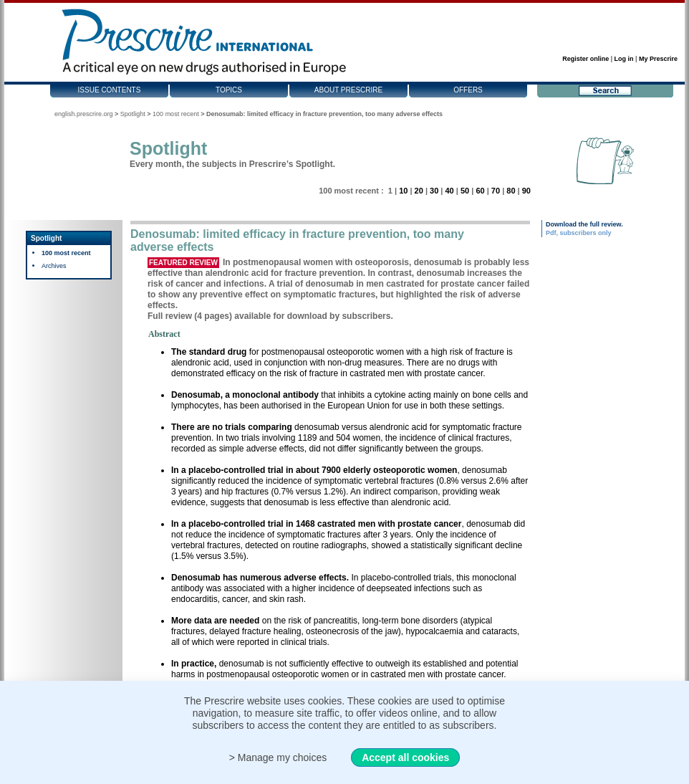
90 (526, 191)
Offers (468, 90)
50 (465, 191)
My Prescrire (658, 59)
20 (419, 191)
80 (511, 191)
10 (403, 191)
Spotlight (133, 114)
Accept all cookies (405, 757)
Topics (229, 90)
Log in (624, 59)
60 (480, 191)
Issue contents (110, 90)
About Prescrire (348, 90)
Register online (586, 59)
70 (496, 191)
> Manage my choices (278, 757)
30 (434, 191)
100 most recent (176, 114)
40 (449, 191)
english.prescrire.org (84, 114)
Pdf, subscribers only (579, 233)
